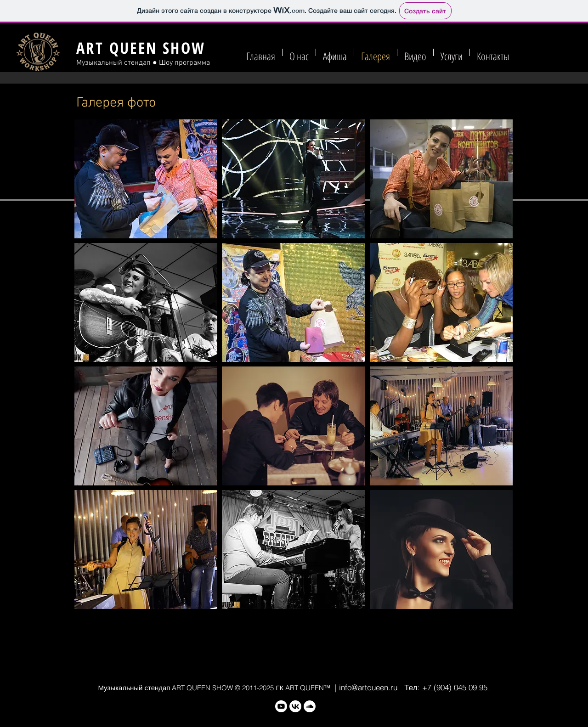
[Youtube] (281, 706)
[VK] (295, 706)
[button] (146, 179)
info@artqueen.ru (368, 687)
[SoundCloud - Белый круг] (310, 706)
